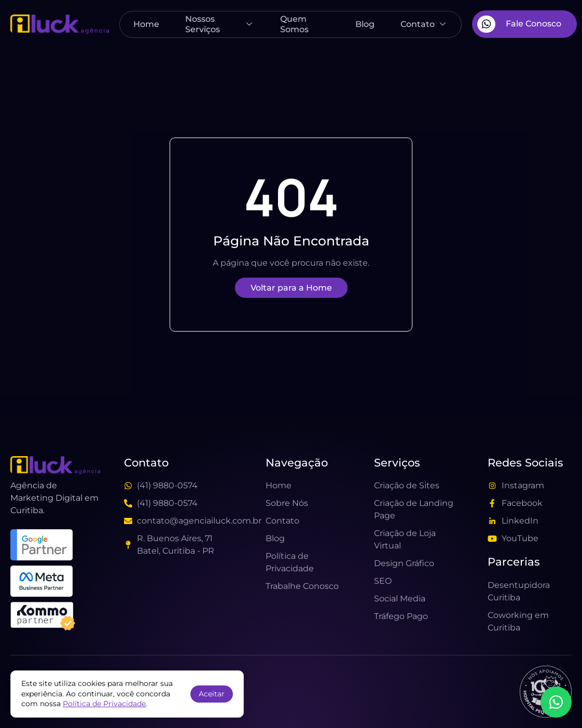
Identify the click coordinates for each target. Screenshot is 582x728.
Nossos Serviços (220, 24)
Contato (424, 24)
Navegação (297, 463)
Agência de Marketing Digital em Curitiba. (54, 498)
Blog (365, 24)
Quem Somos (294, 24)
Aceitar (212, 694)
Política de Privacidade (104, 704)
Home (146, 24)
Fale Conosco (519, 24)
